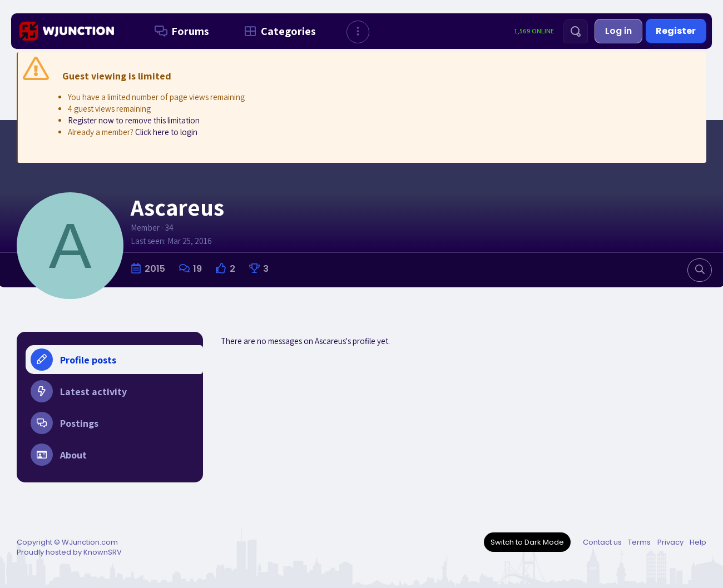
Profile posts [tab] (73, 360)
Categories (278, 31)
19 (197, 269)
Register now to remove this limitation (134, 120)
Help (698, 542)
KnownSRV (103, 552)
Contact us (602, 542)
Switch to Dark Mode (527, 542)
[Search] (576, 31)
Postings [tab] (65, 426)
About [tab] (59, 460)
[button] (358, 32)
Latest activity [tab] (79, 393)
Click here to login (166, 132)
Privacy (670, 542)
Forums (180, 31)
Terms (639, 542)
